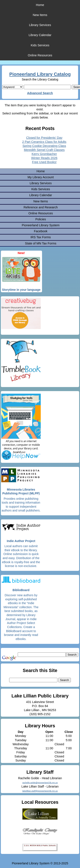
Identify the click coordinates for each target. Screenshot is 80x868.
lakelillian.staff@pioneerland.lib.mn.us (40, 791)
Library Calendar (40, 35)
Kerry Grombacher (44, 154)
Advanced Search (40, 93)
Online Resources (40, 55)
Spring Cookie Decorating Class (44, 146)
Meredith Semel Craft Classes (44, 150)
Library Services (40, 25)
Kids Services (40, 45)
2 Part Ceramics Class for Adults (44, 142)
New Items (40, 15)
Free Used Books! (44, 162)
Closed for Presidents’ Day (44, 138)
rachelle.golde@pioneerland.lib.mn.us (40, 783)
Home (40, 5)
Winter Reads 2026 (44, 158)
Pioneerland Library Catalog (40, 74)
